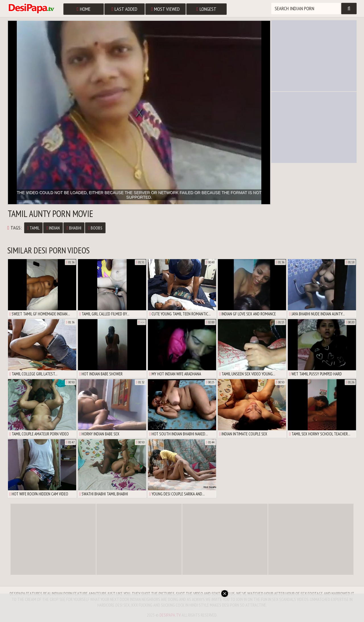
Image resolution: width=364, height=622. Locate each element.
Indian (53, 228)
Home (84, 9)
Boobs (95, 228)
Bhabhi (74, 228)
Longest (206, 9)
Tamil (34, 228)
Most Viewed (166, 9)
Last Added (125, 9)
